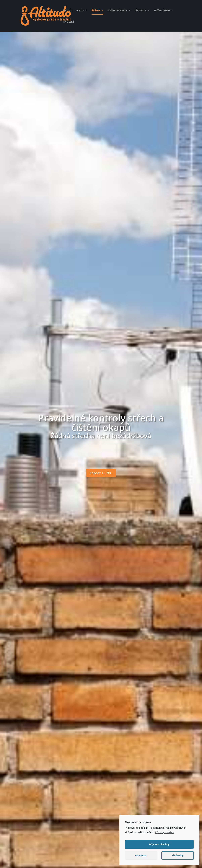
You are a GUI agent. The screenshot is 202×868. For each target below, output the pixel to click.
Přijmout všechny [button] (159, 846)
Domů (68, 10)
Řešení (96, 10)
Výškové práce (118, 10)
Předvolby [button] (177, 857)
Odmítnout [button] (141, 857)
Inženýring (162, 10)
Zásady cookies (164, 834)
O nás (80, 10)
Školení (69, 22)
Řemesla (141, 10)
